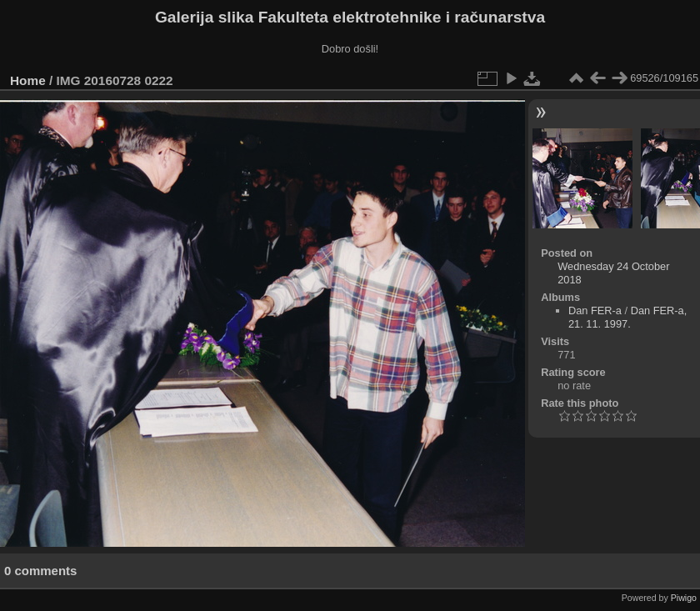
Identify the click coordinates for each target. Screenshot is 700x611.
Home (28, 80)
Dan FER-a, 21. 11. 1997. (627, 317)
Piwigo (684, 598)
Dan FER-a (595, 311)
